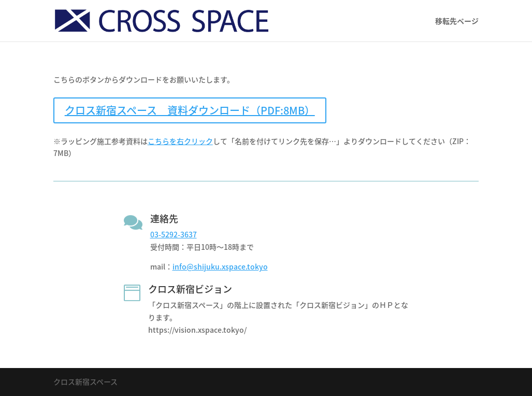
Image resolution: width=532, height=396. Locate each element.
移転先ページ (457, 22)
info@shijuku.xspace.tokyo (220, 266)
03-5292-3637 (174, 234)
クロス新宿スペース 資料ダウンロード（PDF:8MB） (190, 110)
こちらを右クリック (180, 141)
